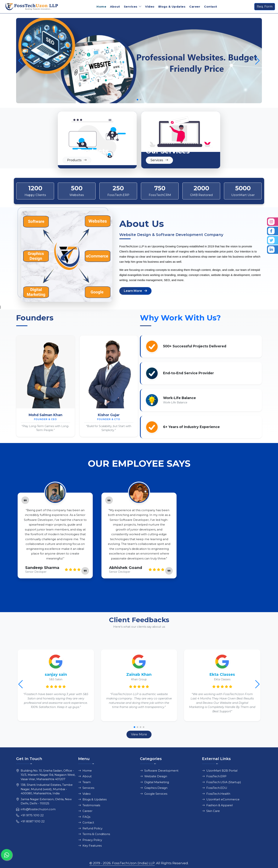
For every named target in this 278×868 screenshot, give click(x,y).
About (115, 7)
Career (195, 7)
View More (139, 734)
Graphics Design (154, 788)
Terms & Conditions (94, 834)
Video (150, 7)
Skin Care (211, 811)
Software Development (159, 771)
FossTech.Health (216, 794)
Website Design (154, 776)
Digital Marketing (154, 782)
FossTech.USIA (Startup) (221, 782)
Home (101, 7)
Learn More (135, 291)
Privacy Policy (90, 840)
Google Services (154, 794)
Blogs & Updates (172, 7)
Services (86, 788)
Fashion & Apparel (217, 805)
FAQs (84, 817)
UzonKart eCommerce (221, 799)
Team (84, 782)
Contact (211, 7)
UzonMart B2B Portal (220, 771)
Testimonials (89, 805)
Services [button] (131, 7)
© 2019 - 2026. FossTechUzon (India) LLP (122, 863)
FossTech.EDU (215, 788)
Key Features (90, 846)
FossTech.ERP (214, 776)
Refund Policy (90, 828)
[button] (257, 61)
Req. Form (265, 7)
